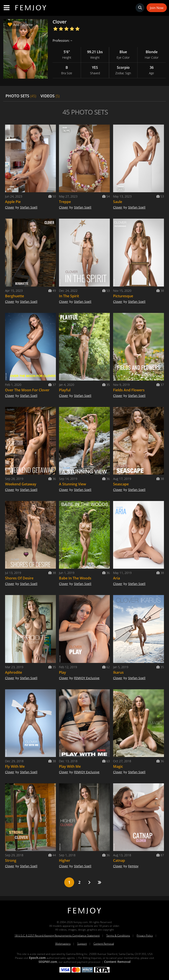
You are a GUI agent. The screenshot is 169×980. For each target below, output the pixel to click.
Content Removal (104, 944)
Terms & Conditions (118, 936)
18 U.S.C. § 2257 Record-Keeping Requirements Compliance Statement (57, 936)
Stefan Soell (29, 207)
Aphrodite (14, 672)
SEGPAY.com (48, 962)
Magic (118, 766)
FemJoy (133, 866)
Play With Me (70, 766)
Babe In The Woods (75, 578)
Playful (65, 390)
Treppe (65, 202)
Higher (65, 860)
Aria (117, 578)
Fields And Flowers (129, 390)
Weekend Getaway (21, 484)
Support (82, 944)
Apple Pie (13, 202)
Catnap (119, 860)
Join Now (157, 8)
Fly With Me (15, 766)
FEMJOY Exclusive (87, 678)
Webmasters (63, 944)
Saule (118, 202)
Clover (10, 207)
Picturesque (123, 296)
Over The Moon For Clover (27, 390)
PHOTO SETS (21, 96)
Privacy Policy (145, 936)
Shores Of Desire (19, 578)
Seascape (121, 484)
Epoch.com (37, 958)
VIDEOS (50, 96)
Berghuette (15, 296)
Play (62, 672)
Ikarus (118, 672)
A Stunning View (73, 484)
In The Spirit (69, 296)
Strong (11, 860)
